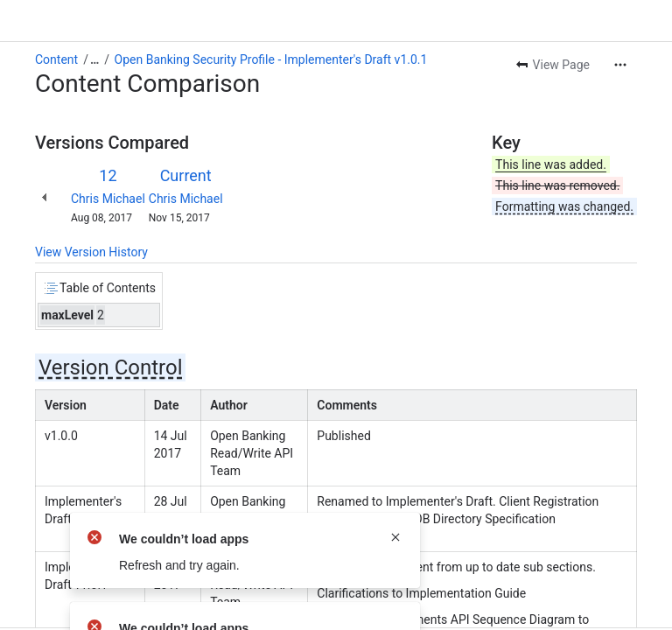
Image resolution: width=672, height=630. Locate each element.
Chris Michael (108, 199)
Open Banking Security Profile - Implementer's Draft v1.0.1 (271, 59)
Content (56, 59)
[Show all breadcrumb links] (94, 59)
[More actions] (620, 65)
